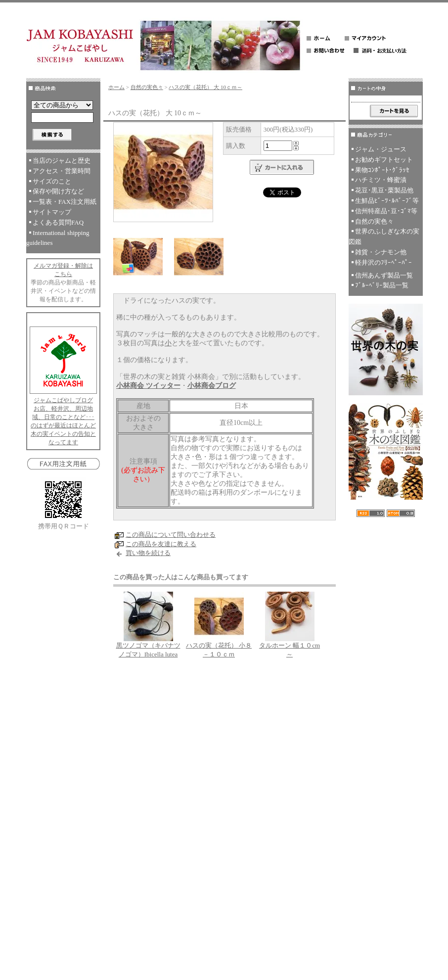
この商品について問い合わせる (171, 535)
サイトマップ (52, 212)
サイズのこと (52, 181)
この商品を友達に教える (161, 544)
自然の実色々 (147, 87)
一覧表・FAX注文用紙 (65, 202)
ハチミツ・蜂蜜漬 (381, 180)
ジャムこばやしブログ (63, 400)
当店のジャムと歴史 (62, 161)
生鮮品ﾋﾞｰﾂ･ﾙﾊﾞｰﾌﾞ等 (387, 201)
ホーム (116, 87)
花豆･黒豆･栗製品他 (384, 190)
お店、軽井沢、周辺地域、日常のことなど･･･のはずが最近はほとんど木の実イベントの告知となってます (63, 425)
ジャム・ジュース (381, 149)
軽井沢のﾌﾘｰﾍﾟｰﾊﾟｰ (383, 262)
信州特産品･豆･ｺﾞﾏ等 (386, 211)
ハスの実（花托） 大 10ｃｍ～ (205, 87)
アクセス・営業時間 (62, 171)
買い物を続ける (148, 553)
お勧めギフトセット (384, 160)
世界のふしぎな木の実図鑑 (384, 236)
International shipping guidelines (58, 238)
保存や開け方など (58, 191)
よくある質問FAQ (58, 222)
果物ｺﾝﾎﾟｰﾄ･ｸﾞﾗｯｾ (382, 170)
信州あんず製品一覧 (384, 275)
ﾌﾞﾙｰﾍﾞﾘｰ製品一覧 (382, 285)
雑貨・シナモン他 (381, 252)
